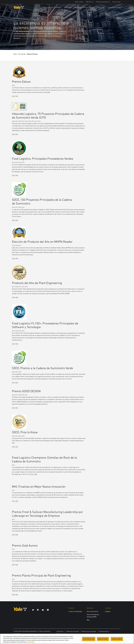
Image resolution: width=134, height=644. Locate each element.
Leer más (15, 96)
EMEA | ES (90, 2)
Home (15, 54)
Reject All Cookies (103, 640)
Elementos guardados (103, 2)
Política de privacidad (73, 631)
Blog (88, 620)
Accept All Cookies (117, 640)
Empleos (108, 611)
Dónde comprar (79, 2)
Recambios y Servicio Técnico (84, 7)
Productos (68, 7)
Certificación (60, 631)
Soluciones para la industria (52, 7)
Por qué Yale (101, 7)
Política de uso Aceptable (89, 631)
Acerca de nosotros (92, 611)
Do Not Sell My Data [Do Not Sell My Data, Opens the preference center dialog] (89, 640)
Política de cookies (62, 634)
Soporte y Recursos (114, 7)
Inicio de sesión (116, 2)
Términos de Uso (104, 631)
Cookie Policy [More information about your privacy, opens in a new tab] (31, 643)
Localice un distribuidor (75, 611)
